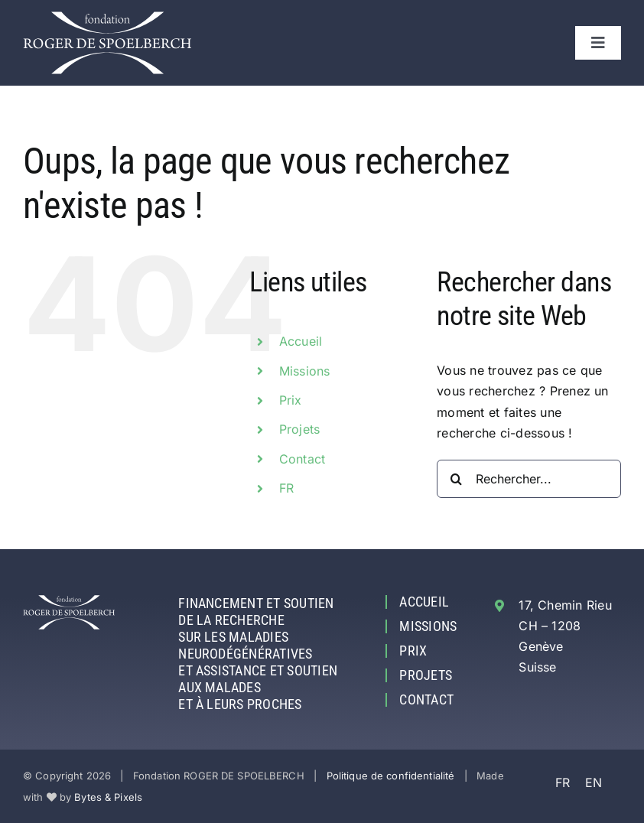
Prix (291, 400)
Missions (305, 371)
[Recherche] (456, 479)
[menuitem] (347, 488)
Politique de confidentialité (391, 776)
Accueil (301, 341)
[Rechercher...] (529, 479)
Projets (300, 429)
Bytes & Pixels (108, 797)
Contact (302, 459)
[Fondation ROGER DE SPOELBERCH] (107, 18)
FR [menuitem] (563, 782)
